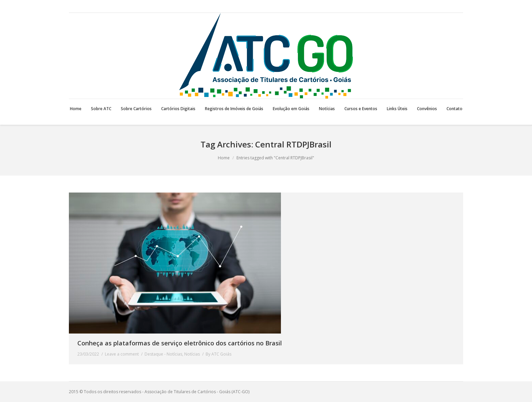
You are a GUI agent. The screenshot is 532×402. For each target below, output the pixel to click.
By (218, 354)
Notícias (192, 354)
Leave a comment (122, 354)
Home (224, 158)
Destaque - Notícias (163, 354)
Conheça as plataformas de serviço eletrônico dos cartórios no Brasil (180, 343)
